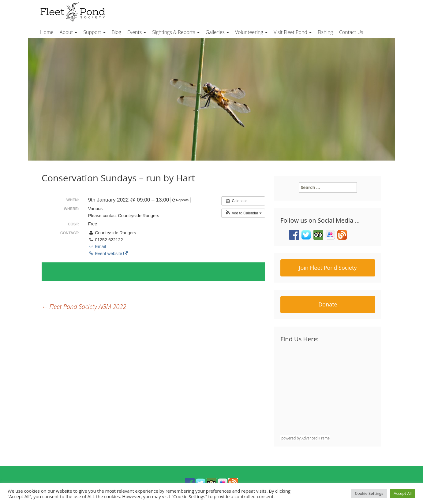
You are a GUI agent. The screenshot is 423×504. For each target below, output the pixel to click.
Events (137, 32)
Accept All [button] (403, 493)
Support (94, 32)
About (68, 32)
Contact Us (351, 32)
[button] (243, 213)
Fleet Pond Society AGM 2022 (84, 307)
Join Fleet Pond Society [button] (328, 268)
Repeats (181, 200)
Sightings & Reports (176, 32)
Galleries (217, 32)
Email (97, 246)
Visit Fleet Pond (293, 32)
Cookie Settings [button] (369, 493)
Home (47, 32)
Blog (116, 32)
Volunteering (251, 32)
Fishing (325, 32)
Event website (108, 254)
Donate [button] (328, 304)
